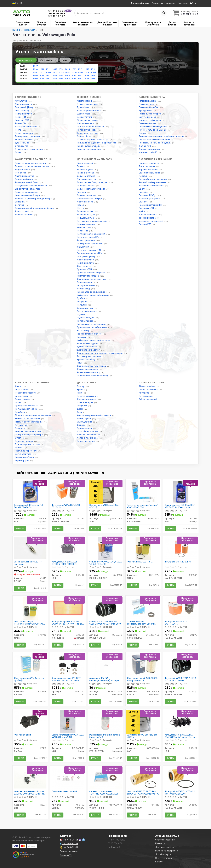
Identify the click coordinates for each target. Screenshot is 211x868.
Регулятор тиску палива (89, 356)
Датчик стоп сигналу (150, 149)
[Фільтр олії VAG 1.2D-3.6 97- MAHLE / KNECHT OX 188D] (181, 548)
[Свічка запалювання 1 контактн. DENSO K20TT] (30, 548)
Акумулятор (21, 101)
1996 (74, 76)
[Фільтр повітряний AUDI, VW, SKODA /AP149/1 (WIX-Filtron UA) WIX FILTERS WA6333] (68, 608)
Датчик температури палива (92, 366)
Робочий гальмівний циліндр (153, 130)
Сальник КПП (145, 224)
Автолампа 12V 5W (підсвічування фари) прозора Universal (104, 679)
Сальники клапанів (86, 176)
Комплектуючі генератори (28, 432)
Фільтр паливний (22, 735)
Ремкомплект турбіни (88, 344)
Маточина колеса (86, 123)
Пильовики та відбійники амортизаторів (97, 143)
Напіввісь (144, 192)
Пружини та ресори (87, 130)
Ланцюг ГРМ (83, 247)
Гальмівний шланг (148, 123)
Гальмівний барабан (149, 107)
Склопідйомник (85, 422)
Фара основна (22, 390)
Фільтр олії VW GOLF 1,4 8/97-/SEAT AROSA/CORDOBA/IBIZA (176, 623)
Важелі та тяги (85, 117)
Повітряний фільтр (24, 107)
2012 (48, 69)
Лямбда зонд (84, 289)
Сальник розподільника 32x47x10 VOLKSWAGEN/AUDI (104, 793)
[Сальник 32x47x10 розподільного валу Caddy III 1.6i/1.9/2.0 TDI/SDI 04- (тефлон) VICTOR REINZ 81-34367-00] (143, 608)
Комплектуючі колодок (150, 120)
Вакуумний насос (148, 117)
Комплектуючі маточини (89, 149)
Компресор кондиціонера (28, 195)
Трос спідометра (147, 218)
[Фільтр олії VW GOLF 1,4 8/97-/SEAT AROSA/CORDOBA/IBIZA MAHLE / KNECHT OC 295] (181, 608)
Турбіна (81, 298)
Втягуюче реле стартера (28, 444)
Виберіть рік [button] (26, 60)
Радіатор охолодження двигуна (31, 163)
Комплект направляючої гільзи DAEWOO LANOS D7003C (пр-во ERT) (29, 793)
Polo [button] (65, 60)
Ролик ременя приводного (28, 136)
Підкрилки (82, 406)
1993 (55, 76)
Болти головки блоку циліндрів (92, 182)
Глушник (81, 315)
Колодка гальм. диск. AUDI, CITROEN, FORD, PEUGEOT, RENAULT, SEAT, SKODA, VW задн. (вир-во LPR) (67, 563)
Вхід (193, 3)
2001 (42, 73)
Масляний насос (85, 202)
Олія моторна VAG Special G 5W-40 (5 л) (105, 506)
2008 (87, 73)
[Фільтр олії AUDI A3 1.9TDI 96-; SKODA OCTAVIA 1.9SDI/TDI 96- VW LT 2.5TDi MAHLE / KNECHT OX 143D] (143, 778)
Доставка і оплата (140, 3)
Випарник (20, 202)
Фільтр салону (22, 111)
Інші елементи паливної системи (93, 295)
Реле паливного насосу (89, 373)
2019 (93, 69)
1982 (48, 79)
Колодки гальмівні (24, 140)
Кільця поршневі (85, 163)
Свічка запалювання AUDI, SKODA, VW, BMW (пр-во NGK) (68, 736)
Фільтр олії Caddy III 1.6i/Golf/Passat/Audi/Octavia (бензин (29, 623)
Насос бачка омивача (88, 432)
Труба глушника (85, 321)
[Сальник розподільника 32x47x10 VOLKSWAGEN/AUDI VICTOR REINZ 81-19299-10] (106, 778)
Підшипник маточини (88, 120)
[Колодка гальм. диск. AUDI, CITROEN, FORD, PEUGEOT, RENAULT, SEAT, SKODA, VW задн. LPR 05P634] (68, 548)
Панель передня (85, 403)
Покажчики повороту (26, 393)
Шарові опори (84, 114)
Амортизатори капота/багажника (94, 415)
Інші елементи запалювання (29, 422)
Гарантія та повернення (164, 3)
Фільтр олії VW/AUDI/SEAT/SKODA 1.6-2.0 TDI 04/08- (105, 563)
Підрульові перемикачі (26, 451)
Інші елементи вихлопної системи (94, 340)
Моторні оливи (146, 396)
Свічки (18, 152)
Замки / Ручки (84, 419)
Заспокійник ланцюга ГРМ (90, 253)
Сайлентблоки (84, 136)
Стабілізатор (22, 146)
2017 (80, 69)
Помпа (18, 130)
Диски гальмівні (23, 143)
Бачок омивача (85, 428)
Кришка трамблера (25, 457)
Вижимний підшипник (150, 173)
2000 (35, 73)
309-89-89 (56, 16)
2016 (74, 69)
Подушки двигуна (86, 218)
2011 (41, 69)
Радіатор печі (22, 211)
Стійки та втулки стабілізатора (93, 140)
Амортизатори (85, 101)
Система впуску (85, 308)
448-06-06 (57, 11)
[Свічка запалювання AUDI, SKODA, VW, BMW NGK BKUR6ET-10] (68, 722)
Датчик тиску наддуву (89, 350)
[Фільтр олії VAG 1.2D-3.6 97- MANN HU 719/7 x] (143, 548)
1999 (93, 76)
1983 (55, 79)
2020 (35, 66)
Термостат (21, 173)
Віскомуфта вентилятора (28, 189)
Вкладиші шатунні (86, 215)
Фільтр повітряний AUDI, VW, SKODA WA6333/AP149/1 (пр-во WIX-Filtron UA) (67, 623)
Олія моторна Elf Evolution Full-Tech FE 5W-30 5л (29, 506)
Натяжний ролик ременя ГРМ (91, 234)
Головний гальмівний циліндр (153, 127)
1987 (80, 79)
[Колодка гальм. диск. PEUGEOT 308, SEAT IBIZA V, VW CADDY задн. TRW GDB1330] (68, 664)
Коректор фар (22, 460)
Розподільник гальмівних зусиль (155, 143)
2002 (48, 73)
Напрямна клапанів (87, 224)
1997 (80, 76)
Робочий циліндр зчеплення (153, 182)
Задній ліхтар (22, 396)
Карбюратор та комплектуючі (92, 292)
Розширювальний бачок (27, 182)
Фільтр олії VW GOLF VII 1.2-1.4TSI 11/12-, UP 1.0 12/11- (181, 679)
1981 (41, 79)
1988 (87, 79)
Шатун (81, 208)
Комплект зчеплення (149, 163)
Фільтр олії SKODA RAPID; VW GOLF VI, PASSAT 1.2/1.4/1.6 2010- (106, 623)
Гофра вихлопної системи (90, 334)
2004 (61, 73)
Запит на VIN (66, 855)
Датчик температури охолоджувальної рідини (100, 353)
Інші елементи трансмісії (151, 221)
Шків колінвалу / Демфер (90, 199)
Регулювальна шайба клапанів (92, 221)
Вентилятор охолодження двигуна (32, 166)
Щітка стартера (23, 454)
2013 (55, 69)
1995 (67, 76)
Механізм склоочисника (89, 435)
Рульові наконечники (88, 104)
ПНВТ (80, 363)
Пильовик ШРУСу (147, 195)
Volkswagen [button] (48, 60)
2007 (80, 73)
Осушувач (20, 205)
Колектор (82, 337)
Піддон (81, 205)
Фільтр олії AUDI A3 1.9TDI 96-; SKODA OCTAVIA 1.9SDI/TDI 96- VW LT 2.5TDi (143, 793)
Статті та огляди (164, 858)
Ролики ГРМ (21, 123)
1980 (35, 79)
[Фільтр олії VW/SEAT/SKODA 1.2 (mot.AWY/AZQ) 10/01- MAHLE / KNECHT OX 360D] (181, 778)
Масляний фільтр (24, 104)
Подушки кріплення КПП (151, 205)
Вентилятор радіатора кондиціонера (34, 199)
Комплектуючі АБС (148, 152)
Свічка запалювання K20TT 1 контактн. (28, 563)
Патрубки (82, 305)
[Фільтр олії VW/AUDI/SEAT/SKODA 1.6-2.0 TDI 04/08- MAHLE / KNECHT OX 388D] (105, 548)
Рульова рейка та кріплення (91, 127)
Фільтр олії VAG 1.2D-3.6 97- (141, 562)
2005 (68, 73)
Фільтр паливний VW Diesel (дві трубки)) (29, 679)
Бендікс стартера (24, 441)
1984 (61, 79)
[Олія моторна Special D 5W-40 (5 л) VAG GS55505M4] (143, 722)
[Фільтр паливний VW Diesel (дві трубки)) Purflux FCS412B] (30, 664)
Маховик (143, 176)
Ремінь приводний (24, 133)
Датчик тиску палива (88, 369)
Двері (80, 409)
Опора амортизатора (88, 133)
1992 (48, 76)
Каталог (159, 862)
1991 (41, 76)
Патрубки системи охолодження (31, 186)
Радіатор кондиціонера (27, 192)
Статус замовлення (165, 840)
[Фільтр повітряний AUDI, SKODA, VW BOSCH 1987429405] (143, 664)
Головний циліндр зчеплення (153, 179)
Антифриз (144, 393)
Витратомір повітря (87, 311)
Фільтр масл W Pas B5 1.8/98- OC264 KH (66, 506)
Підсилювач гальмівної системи (155, 140)
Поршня (81, 166)
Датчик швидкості (148, 215)
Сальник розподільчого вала (91, 189)
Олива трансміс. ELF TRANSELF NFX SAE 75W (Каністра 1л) (180, 506)
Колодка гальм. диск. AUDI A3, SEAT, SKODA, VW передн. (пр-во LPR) (180, 736)
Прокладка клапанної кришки (91, 273)
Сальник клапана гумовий (64, 792)
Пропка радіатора (24, 179)
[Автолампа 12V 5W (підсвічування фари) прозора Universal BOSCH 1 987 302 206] (106, 665)
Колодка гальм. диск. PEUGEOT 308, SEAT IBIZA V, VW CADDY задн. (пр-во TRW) (67, 679)
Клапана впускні (85, 170)
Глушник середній (86, 318)
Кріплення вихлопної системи (92, 324)
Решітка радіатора (87, 396)
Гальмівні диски (147, 104)
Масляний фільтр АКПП (150, 199)
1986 (74, 79)
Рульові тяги (83, 107)
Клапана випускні (86, 173)
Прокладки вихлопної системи (92, 327)
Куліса (142, 211)
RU (22, 3)
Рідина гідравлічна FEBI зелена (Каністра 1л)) (105, 736)
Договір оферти (163, 854)
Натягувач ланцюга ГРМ (89, 250)
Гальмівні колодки (148, 101)
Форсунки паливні (86, 286)
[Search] (164, 13)
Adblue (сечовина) (148, 399)
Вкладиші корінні (85, 211)
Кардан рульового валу (89, 146)
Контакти (183, 3)
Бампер (81, 386)
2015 (67, 69)
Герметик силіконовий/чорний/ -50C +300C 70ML (142, 506)
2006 (74, 73)
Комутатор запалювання (28, 419)
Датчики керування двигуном (92, 279)
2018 (87, 69)
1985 (67, 79)
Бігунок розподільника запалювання (33, 415)
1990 (35, 76)
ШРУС (142, 189)
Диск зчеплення (147, 166)
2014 (61, 69)
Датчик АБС (145, 146)
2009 (93, 73)
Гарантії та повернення (167, 851)
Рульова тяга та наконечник (29, 149)
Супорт (143, 133)
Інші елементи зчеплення (151, 186)
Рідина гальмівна (147, 386)
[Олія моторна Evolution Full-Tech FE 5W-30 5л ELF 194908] (30, 492)
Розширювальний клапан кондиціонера (35, 208)
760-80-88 (56, 14)
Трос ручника (146, 111)
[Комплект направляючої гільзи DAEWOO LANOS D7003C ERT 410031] (30, 778)
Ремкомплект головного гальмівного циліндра (162, 136)
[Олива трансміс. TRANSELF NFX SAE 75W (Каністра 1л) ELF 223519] (181, 492)
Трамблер (20, 412)
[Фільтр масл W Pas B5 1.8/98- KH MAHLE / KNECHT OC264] (68, 491)
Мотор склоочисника (88, 438)
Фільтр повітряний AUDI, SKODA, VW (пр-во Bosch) (142, 679)
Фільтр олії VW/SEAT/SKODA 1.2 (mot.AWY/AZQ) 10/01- (180, 793)
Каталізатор (84, 331)
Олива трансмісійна (149, 390)
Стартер (20, 438)
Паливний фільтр (24, 114)
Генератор (20, 428)
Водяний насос (23, 170)
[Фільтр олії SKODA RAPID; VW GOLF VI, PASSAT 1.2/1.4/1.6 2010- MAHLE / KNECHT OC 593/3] (106, 608)
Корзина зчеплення (149, 170)
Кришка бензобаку (86, 360)
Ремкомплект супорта (150, 114)
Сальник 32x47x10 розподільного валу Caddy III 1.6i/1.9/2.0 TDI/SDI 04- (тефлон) (143, 623)
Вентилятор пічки (24, 215)
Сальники (144, 202)
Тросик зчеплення (86, 441)
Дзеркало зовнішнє (87, 399)
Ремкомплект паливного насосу (93, 376)
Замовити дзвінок (69, 851)
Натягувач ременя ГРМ (26, 127)
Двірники (82, 425)
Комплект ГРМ (22, 120)
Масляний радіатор (25, 176)
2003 (55, 73)
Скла (80, 412)
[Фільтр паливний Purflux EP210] (30, 721)
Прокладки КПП (147, 208)
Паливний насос (85, 282)
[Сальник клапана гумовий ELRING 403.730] (68, 778)
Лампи (18, 386)
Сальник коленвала (87, 195)
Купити (20, 529)
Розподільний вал (86, 186)
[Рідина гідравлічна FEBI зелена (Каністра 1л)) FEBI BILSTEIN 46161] (106, 721)
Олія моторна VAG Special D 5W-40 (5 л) (142, 736)
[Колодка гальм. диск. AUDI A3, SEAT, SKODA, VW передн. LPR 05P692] (181, 721)
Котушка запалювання (26, 409)
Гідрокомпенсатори (87, 179)
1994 (61, 76)
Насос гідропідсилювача (89, 111)
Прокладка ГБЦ (85, 269)
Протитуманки (23, 399)
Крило (80, 390)
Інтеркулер (83, 302)
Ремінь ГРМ (21, 117)
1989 (93, 79)
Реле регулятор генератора (29, 435)
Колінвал (82, 192)
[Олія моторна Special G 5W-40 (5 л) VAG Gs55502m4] (105, 492)
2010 (35, 69)
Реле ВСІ (19, 448)
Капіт (80, 393)
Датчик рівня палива (87, 347)
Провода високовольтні (27, 406)
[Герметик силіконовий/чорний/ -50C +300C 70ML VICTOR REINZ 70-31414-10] (143, 492)
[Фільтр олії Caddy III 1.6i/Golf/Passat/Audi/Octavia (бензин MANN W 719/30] (30, 608)
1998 (87, 76)
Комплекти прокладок (88, 276)
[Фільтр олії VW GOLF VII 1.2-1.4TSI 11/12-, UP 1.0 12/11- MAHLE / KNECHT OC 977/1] (181, 665)
